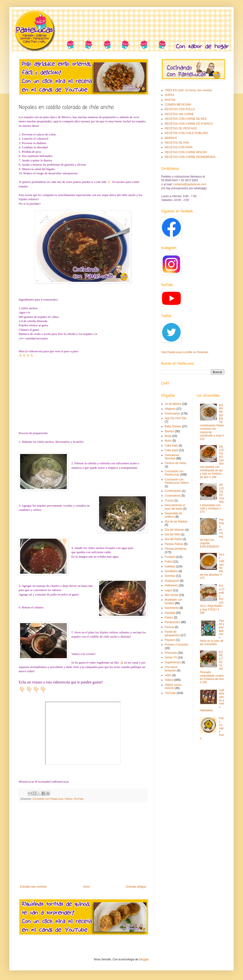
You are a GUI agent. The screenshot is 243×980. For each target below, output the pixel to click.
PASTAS (170, 100)
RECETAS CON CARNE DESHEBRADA (190, 157)
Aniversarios (172, 414)
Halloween (171, 585)
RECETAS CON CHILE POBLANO (186, 133)
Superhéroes (173, 662)
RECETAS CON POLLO (180, 109)
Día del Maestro (175, 530)
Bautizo (169, 431)
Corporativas (173, 496)
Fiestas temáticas (176, 549)
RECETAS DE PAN (177, 143)
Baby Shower (173, 426)
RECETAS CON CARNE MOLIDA (186, 152)
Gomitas (170, 576)
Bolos (168, 441)
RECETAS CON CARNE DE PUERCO (189, 124)
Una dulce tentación (171, 669)
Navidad (170, 613)
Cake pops (171, 450)
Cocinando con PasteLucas (48, 799)
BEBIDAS (171, 138)
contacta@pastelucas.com (190, 184)
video (168, 675)
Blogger (144, 959)
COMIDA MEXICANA (178, 105)
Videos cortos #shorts (173, 686)
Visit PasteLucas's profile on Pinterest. (185, 352)
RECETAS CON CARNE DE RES (186, 119)
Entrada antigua (136, 887)
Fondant (170, 557)
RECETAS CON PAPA (179, 147)
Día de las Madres (176, 522)
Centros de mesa (175, 463)
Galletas (170, 566)
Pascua (169, 627)
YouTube (79, 799)
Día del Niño (172, 534)
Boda (168, 436)
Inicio (86, 887)
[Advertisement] (83, 846)
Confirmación (173, 491)
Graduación (172, 581)
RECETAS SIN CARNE (179, 114)
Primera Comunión (176, 645)
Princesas (171, 653)
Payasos (170, 640)
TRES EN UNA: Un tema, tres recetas (188, 90)
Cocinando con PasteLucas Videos (177, 481)
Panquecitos (172, 622)
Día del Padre (173, 539)
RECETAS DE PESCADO (181, 128)
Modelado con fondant (173, 601)
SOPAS (169, 95)
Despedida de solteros (173, 515)
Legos (169, 590)
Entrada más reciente (33, 887)
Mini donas (172, 595)
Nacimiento (172, 608)
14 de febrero (173, 404)
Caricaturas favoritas (172, 457)
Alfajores (170, 409)
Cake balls (171, 446)
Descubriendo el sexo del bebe (175, 507)
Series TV (171, 657)
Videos (68, 799)
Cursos (169, 501)
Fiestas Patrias (174, 544)
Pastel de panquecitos (172, 633)
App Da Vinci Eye (176, 418)
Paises (169, 617)
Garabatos (171, 571)
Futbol (169, 562)
